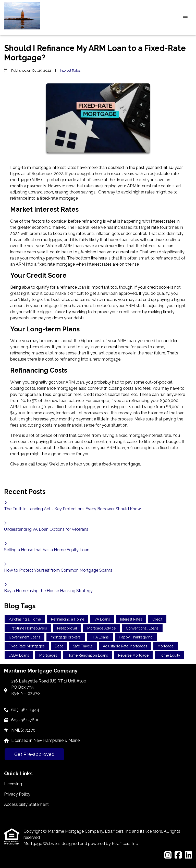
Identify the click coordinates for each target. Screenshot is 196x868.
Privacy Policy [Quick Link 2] (17, 794)
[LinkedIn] (188, 855)
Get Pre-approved (34, 754)
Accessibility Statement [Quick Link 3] (26, 804)
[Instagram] (168, 855)
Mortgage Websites (42, 844)
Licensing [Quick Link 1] (13, 784)
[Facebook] (178, 855)
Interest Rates (70, 70)
